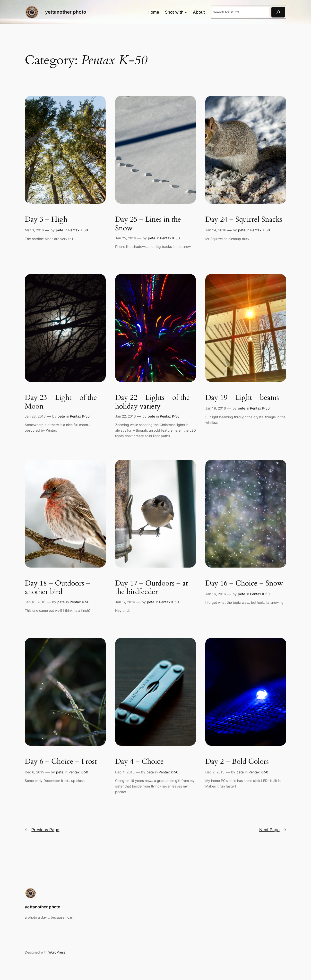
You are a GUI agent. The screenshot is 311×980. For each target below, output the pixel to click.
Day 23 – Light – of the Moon (61, 402)
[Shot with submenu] (186, 12)
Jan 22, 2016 (125, 416)
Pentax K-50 (78, 230)
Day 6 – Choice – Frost (61, 762)
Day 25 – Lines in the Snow (148, 224)
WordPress (57, 952)
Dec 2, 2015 (215, 772)
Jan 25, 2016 (126, 238)
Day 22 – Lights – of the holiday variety (152, 402)
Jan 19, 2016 (216, 408)
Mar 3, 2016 (34, 230)
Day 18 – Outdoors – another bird (57, 588)
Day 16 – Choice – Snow (244, 584)
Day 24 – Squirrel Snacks (244, 220)
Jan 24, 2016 (216, 230)
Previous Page (42, 830)
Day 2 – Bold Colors (237, 762)
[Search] (278, 12)
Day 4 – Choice (139, 762)
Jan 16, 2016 (216, 594)
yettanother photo (66, 12)
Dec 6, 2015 (35, 772)
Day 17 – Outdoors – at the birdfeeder (151, 588)
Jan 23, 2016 (35, 416)
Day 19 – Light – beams (242, 398)
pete (60, 230)
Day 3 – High (46, 220)
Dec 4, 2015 (125, 772)
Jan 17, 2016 (125, 602)
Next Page (273, 830)
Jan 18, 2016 (35, 602)
